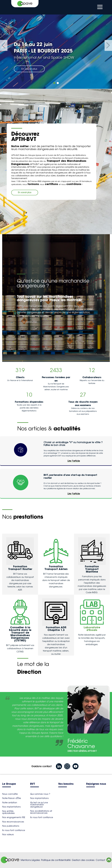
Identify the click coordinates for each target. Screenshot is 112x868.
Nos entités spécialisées (8, 812)
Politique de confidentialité (56, 860)
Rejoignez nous (96, 784)
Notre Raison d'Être (12, 798)
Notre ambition (10, 803)
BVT (33, 784)
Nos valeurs (8, 834)
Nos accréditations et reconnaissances (41, 812)
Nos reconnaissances (13, 822)
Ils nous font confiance (14, 830)
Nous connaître (10, 794)
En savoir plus (29, 69)
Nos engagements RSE (14, 817)
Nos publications (11, 826)
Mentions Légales (30, 860)
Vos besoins (66, 784)
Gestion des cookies (83, 860)
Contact (100, 860)
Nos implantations (11, 807)
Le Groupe (9, 784)
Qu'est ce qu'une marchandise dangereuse (39, 805)
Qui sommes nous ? (40, 794)
